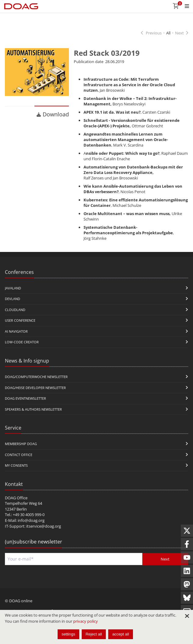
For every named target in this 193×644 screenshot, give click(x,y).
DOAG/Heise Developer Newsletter (35, 388)
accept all (121, 634)
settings (68, 634)
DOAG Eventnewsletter (25, 398)
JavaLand (13, 288)
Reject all (94, 634)
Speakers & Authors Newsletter (33, 409)
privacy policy (86, 621)
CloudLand (15, 310)
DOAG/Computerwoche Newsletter (36, 377)
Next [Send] (165, 559)
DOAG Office (16, 498)
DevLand (13, 299)
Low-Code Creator (22, 342)
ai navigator (16, 331)
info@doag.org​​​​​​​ (31, 520)
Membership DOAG (21, 444)
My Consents (16, 465)
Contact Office (19, 455)
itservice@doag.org (44, 526)
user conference (20, 320)
